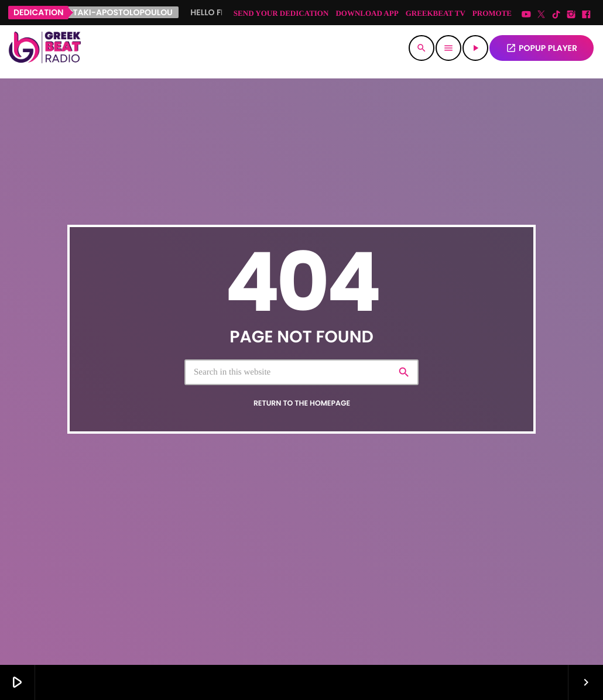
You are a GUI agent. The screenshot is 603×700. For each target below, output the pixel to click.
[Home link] (44, 48)
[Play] (475, 48)
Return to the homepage (302, 404)
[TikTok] (556, 15)
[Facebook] (586, 15)
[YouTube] (526, 15)
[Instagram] (571, 15)
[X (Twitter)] (542, 15)
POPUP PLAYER (542, 48)
